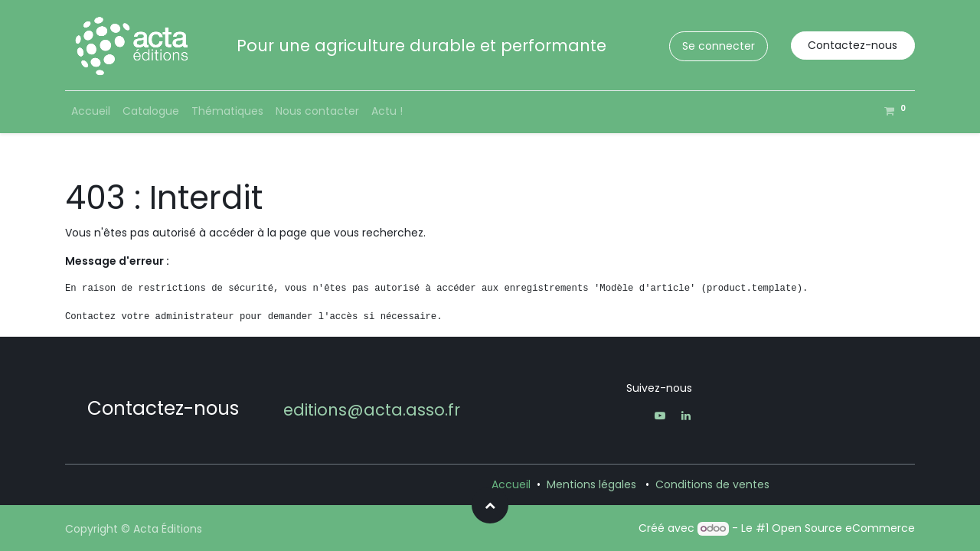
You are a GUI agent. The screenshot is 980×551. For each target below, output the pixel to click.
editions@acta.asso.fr (372, 410)
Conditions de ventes (712, 484)
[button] (490, 505)
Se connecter (719, 46)
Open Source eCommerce (843, 528)
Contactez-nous (853, 45)
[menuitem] (91, 111)
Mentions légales (591, 484)
